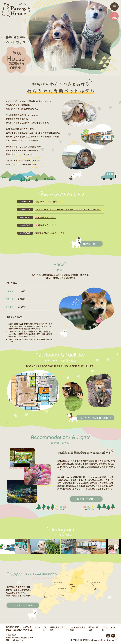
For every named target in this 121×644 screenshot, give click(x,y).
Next (116, 547)
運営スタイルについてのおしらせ (50, 233)
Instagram (108, 636)
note (113, 627)
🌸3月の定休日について (46, 225)
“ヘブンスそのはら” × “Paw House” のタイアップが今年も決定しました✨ (68, 209)
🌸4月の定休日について (46, 217)
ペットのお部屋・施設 (78, 629)
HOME (37, 627)
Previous (5, 547)
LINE (113, 636)
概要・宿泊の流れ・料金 (59, 629)
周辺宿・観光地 (93, 629)
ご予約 (45, 629)
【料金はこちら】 (15, 317)
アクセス (105, 629)
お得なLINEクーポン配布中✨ (48, 202)
